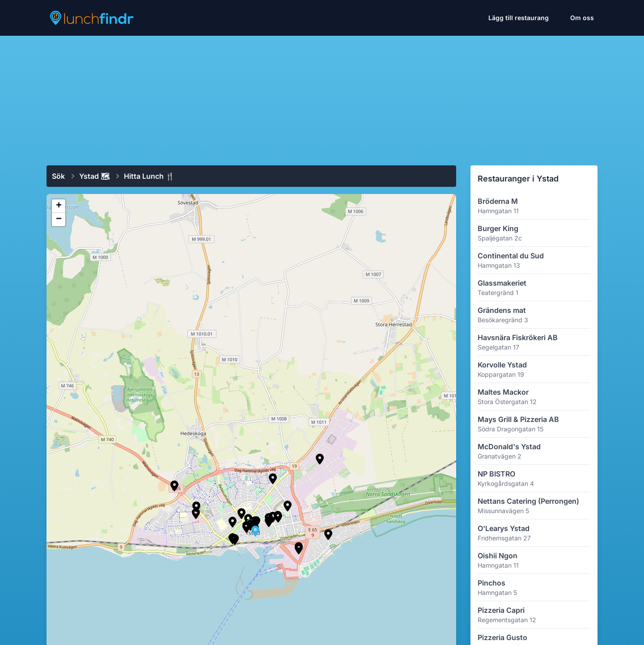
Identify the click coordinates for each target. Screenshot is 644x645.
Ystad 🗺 (94, 176)
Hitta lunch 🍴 (149, 176)
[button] (196, 507)
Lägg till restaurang (519, 18)
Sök (58, 176)
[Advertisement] (322, 97)
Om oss (582, 18)
